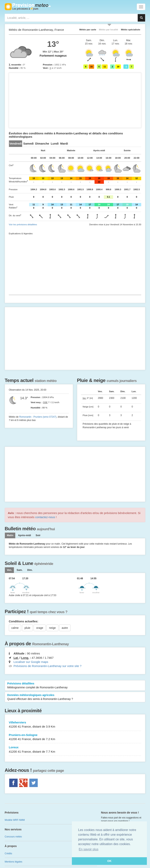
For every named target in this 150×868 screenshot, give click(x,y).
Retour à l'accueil (28, 7)
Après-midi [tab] (24, 535)
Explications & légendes (21, 234)
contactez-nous (45, 517)
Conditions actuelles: (24, 621)
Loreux (75, 750)
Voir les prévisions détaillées (23, 224)
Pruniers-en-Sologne (75, 737)
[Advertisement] (75, 100)
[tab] (16, 143)
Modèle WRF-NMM (15, 820)
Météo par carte (88, 29)
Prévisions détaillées (75, 686)
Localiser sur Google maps (31, 662)
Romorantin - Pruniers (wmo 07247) (38, 417)
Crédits (8, 854)
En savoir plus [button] (89, 849)
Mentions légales (13, 862)
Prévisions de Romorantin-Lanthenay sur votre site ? (47, 666)
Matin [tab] (10, 535)
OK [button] (109, 861)
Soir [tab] (38, 535)
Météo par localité (109, 29)
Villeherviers (75, 725)
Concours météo (13, 837)
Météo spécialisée (131, 29)
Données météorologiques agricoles (75, 697)
